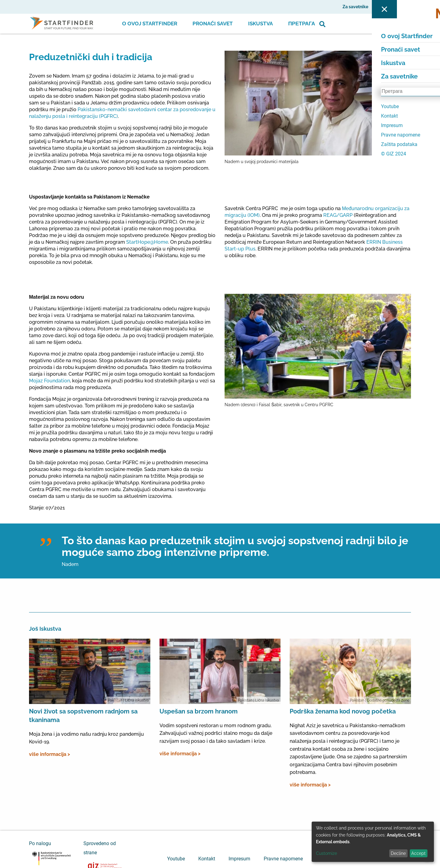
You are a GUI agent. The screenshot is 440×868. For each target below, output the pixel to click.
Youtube (176, 859)
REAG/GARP (338, 215)
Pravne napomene (283, 859)
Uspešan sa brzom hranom (199, 711)
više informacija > (50, 754)
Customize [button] (326, 853)
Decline (398, 853)
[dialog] (373, 842)
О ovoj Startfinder (150, 24)
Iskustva (260, 24)
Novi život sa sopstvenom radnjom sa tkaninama (83, 716)
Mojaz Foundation (50, 381)
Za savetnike (355, 7)
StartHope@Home (147, 242)
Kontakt (207, 859)
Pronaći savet (213, 24)
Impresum (239, 859)
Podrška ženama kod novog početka (343, 711)
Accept (418, 853)
